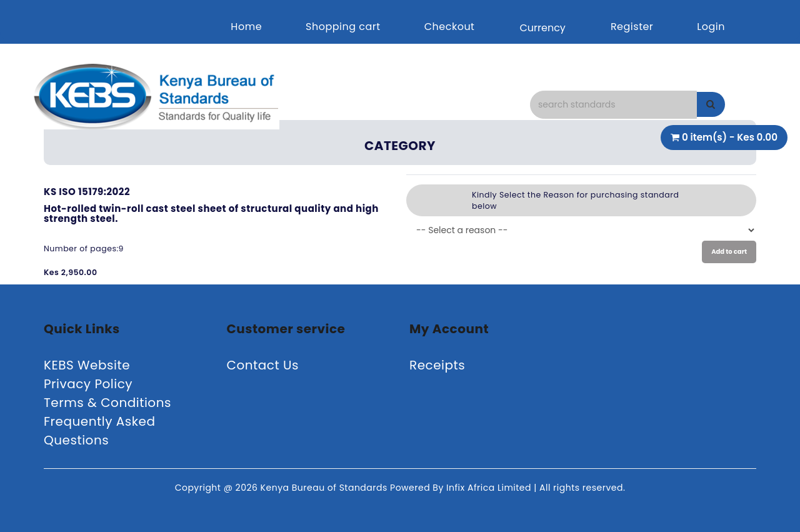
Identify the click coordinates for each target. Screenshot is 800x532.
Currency (542, 28)
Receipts (437, 365)
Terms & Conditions (107, 403)
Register (632, 27)
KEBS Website (87, 365)
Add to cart (729, 252)
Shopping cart (343, 27)
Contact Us (263, 365)
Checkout (450, 27)
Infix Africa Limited (490, 488)
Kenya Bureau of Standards (325, 488)
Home (246, 27)
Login (711, 27)
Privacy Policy (88, 384)
